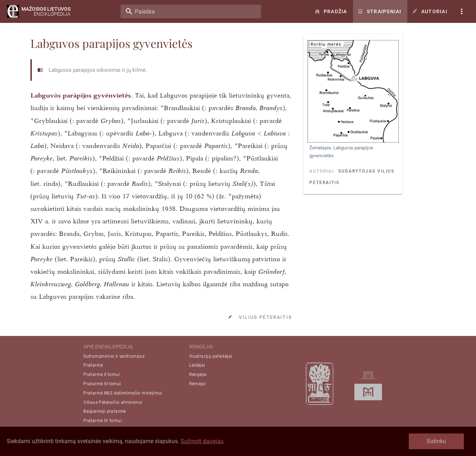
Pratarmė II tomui (102, 375)
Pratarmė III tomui (102, 384)
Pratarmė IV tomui (102, 421)
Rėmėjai (197, 384)
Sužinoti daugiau (202, 441)
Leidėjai (197, 365)
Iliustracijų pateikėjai (211, 356)
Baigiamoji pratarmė (105, 411)
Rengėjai (198, 375)
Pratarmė (93, 365)
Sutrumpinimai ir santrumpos (114, 356)
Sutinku (436, 441)
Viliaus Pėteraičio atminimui (113, 402)
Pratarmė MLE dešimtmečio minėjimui (123, 393)
